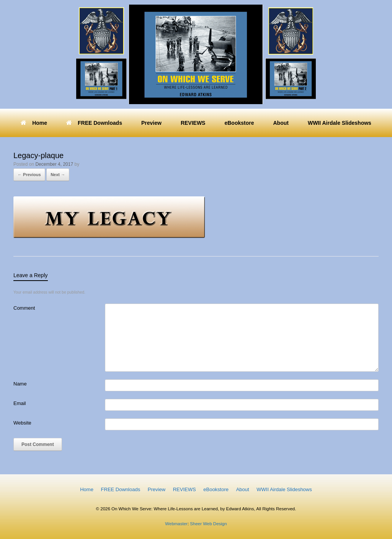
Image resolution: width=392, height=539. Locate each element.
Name (20, 384)
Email (20, 403)
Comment (24, 308)
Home (34, 123)
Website (22, 423)
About (281, 123)
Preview (151, 123)
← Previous (29, 175)
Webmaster (176, 524)
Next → (58, 175)
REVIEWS (193, 123)
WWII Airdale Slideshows (340, 123)
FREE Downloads (94, 123)
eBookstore (239, 123)
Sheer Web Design (208, 524)
